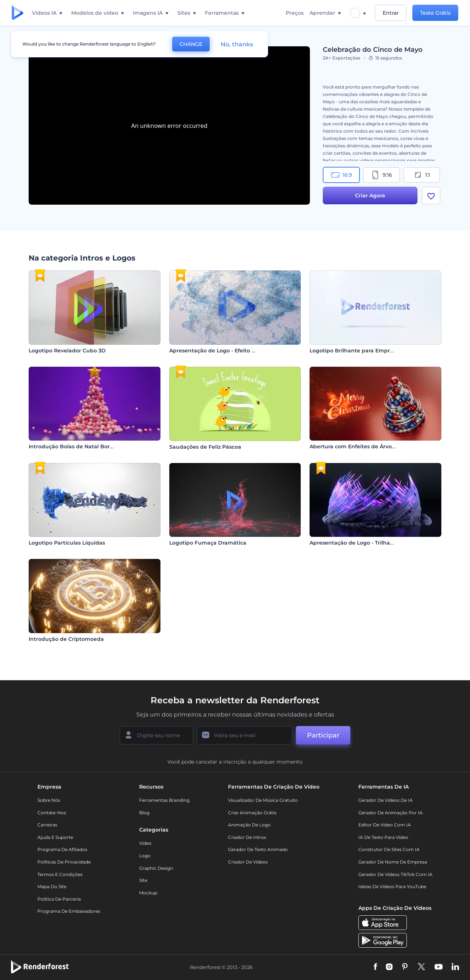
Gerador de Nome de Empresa (393, 862)
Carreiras (47, 825)
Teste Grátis (435, 13)
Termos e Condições (60, 874)
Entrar (391, 13)
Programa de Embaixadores (69, 911)
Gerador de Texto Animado (258, 849)
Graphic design (156, 868)
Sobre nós (49, 800)
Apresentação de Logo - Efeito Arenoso (221, 351)
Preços (295, 13)
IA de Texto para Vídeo (383, 837)
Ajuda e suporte (55, 837)
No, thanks (237, 44)
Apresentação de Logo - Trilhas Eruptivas (364, 543)
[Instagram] (389, 967)
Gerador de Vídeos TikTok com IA (395, 874)
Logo (145, 856)
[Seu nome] (156, 735)
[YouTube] (439, 967)
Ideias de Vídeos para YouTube (392, 886)
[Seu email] (245, 735)
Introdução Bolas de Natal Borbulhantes (83, 446)
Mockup (148, 893)
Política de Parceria (59, 899)
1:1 (422, 175)
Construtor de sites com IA (389, 849)
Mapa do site (52, 886)
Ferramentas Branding (164, 800)
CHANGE (191, 44)
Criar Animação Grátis (252, 813)
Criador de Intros (247, 837)
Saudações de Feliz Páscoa (205, 447)
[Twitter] (421, 967)
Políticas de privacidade (64, 862)
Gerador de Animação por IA (391, 813)
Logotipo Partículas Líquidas (67, 543)
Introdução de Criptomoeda (66, 639)
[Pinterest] (405, 967)
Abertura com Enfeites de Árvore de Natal (366, 446)
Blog (144, 813)
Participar (323, 735)
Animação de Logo (249, 825)
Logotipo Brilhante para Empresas (356, 351)
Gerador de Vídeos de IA (386, 800)
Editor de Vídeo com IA (385, 825)
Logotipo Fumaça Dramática (208, 543)
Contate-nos (52, 813)
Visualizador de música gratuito (263, 800)
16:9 (341, 175)
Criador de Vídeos (248, 862)
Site (143, 880)
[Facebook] (375, 967)
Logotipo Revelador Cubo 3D (67, 351)
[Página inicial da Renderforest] (17, 13)
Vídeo (145, 843)
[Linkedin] (455, 967)
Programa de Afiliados (62, 849)
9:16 (382, 175)
